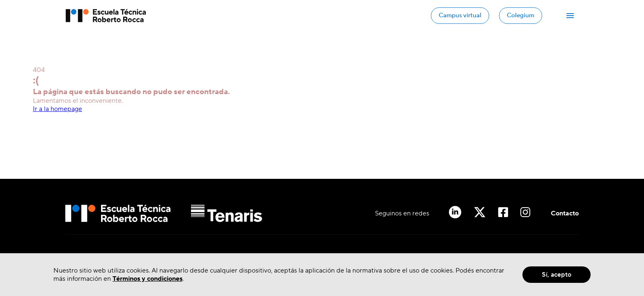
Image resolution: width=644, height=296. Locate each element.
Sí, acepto (557, 275)
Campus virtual (460, 15)
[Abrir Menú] (570, 16)
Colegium (521, 15)
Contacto (565, 213)
